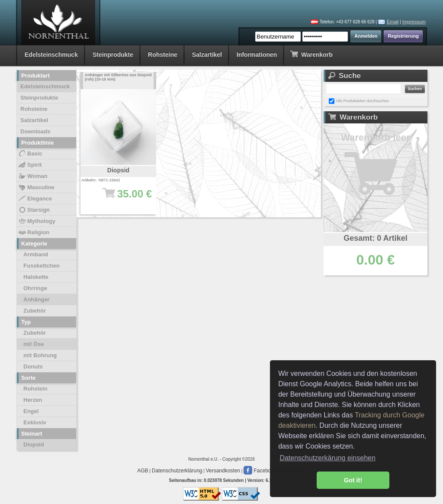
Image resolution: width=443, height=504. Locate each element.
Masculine (36, 187)
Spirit (30, 165)
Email (393, 22)
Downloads (35, 131)
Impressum (414, 22)
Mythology (37, 221)
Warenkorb (311, 54)
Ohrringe (35, 288)
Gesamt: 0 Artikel (375, 238)
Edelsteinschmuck (51, 55)
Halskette (36, 277)
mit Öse (34, 344)
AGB (143, 471)
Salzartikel (207, 55)
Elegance (35, 199)
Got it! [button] (353, 480)
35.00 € (123, 198)
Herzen (33, 400)
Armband (36, 254)
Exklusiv (35, 422)
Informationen (257, 55)
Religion (34, 233)
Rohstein (35, 389)
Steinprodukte (113, 55)
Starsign (34, 210)
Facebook (260, 471)
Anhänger (37, 299)
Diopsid (34, 444)
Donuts (33, 367)
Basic (30, 154)
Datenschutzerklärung (177, 471)
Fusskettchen (42, 266)
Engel (31, 411)
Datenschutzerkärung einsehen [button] (327, 458)
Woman (33, 176)
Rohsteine (163, 55)
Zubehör (35, 311)
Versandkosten (223, 471)
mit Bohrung (40, 355)
